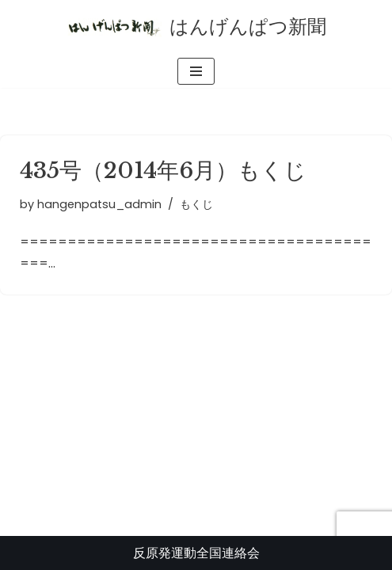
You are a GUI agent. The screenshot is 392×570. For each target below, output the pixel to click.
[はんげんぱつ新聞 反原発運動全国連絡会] (196, 27)
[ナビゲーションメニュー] (196, 71)
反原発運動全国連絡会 (196, 553)
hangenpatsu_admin (99, 204)
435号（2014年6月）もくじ (163, 171)
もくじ (196, 204)
